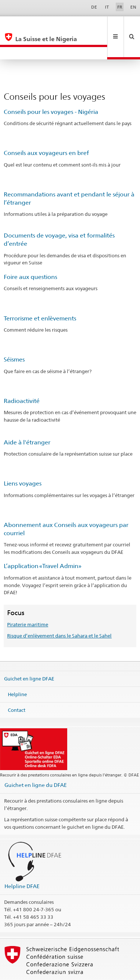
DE (94, 7)
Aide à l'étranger (27, 417)
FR (120, 7)
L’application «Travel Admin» (43, 541)
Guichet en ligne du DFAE (36, 760)
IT (107, 7)
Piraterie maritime (28, 599)
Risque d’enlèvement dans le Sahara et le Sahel (59, 611)
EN (133, 7)
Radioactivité (22, 376)
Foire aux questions (30, 252)
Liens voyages (23, 458)
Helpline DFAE (22, 861)
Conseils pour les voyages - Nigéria (51, 87)
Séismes (14, 334)
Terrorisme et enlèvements (40, 293)
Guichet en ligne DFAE (29, 654)
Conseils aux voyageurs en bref (46, 128)
